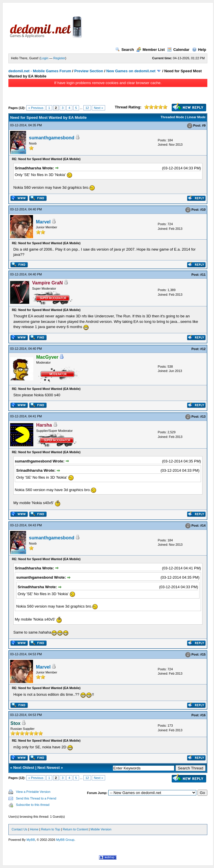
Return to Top (51, 829)
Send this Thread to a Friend (36, 798)
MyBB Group (65, 840)
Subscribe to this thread (33, 805)
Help (199, 50)
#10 (203, 210)
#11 (203, 275)
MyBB (31, 840)
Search (125, 50)
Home (34, 829)
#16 (203, 715)
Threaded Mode (172, 117)
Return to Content (75, 829)
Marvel (43, 222)
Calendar (178, 50)
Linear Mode (196, 117)
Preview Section (89, 71)
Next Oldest (24, 768)
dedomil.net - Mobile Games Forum (40, 71)
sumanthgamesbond (52, 138)
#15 (203, 655)
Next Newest (49, 768)
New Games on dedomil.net (131, 71)
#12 (203, 349)
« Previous (36, 108)
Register (59, 58)
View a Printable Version (33, 792)
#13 (203, 417)
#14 (203, 526)
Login (44, 58)
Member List (151, 50)
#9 (204, 125)
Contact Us (19, 829)
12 (87, 108)
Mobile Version (101, 829)
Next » (98, 108)
